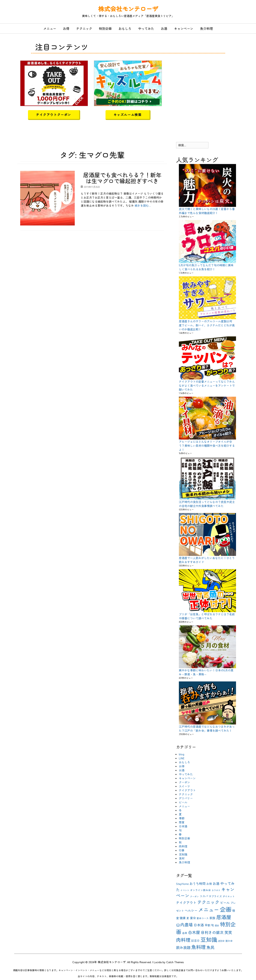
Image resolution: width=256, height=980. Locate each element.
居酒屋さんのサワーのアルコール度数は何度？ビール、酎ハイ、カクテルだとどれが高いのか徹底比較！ (207, 325)
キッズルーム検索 (128, 115)
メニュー (50, 28)
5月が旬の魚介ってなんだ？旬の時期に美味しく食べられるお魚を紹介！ (206, 267)
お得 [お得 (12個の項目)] (209, 884)
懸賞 (182, 822)
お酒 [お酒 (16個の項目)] (216, 883)
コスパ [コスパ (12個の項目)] (204, 896)
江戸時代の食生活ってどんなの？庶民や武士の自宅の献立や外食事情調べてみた (207, 504)
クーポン (184, 782)
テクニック (84, 28)
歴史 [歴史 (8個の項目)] (217, 925)
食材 (182, 858)
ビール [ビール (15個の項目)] (225, 903)
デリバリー (186, 798)
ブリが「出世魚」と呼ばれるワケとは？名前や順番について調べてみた (207, 616)
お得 (66, 28)
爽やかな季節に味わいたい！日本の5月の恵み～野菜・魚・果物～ (206, 672)
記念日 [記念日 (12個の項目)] (195, 941)
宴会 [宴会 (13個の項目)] (193, 918)
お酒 (164, 28)
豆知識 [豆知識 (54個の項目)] (209, 939)
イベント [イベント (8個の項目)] (185, 890)
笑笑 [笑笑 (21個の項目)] (228, 932)
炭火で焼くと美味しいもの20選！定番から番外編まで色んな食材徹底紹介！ (207, 211)
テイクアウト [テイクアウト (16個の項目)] (186, 903)
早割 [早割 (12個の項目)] (207, 925)
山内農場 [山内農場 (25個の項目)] (184, 925)
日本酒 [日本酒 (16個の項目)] (199, 925)
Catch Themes (175, 962)
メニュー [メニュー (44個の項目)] (209, 909)
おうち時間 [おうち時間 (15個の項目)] (197, 883)
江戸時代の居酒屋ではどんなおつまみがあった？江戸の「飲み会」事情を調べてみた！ (207, 728)
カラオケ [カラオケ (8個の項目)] (216, 890)
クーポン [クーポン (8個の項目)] (194, 896)
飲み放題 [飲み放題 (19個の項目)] (183, 947)
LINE (182, 758)
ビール (183, 802)
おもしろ (125, 28)
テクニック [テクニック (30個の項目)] (208, 902)
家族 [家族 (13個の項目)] (212, 918)
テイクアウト (187, 790)
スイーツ (184, 786)
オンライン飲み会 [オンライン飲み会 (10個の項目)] (200, 890)
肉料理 (183, 846)
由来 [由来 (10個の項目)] (185, 933)
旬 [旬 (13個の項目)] (213, 925)
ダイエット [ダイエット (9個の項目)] (229, 896)
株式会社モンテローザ (128, 9)
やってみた (146, 28)
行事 (182, 850)
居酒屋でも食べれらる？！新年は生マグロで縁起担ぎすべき (122, 178)
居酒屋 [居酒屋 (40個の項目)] (224, 917)
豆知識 (183, 854)
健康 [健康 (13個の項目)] (183, 918)
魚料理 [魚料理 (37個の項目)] (198, 947)
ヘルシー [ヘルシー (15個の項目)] (191, 910)
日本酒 (183, 826)
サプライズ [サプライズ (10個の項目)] (215, 896)
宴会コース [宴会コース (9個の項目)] (203, 918)
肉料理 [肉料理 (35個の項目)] (183, 940)
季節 (182, 818)
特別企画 (105, 28)
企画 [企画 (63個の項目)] (226, 909)
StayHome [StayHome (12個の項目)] (182, 884)
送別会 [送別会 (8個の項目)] (221, 941)
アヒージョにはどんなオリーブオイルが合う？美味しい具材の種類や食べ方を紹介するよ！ (207, 446)
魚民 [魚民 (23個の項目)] (210, 947)
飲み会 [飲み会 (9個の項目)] (229, 941)
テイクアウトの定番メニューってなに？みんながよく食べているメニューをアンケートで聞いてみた (207, 385)
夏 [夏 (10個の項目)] (188, 918)
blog (182, 754)
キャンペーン (184, 28)
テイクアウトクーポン (54, 115)
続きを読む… (143, 205)
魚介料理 (206, 28)
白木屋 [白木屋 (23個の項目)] (194, 932)
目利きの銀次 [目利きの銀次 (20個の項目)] (212, 932)
